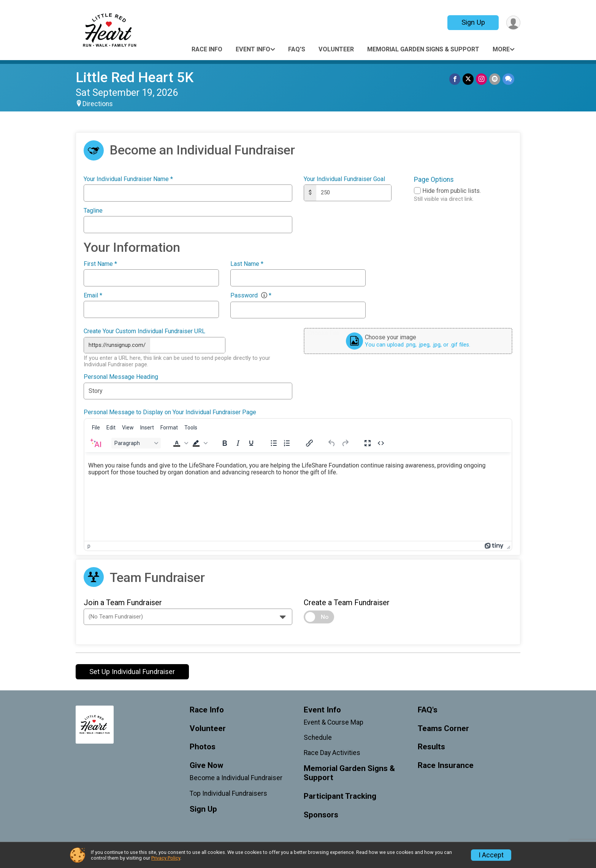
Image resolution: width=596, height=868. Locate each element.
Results (431, 747)
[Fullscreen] (368, 443)
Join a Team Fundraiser (123, 603)
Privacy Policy (166, 858)
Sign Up (473, 22)
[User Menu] (513, 23)
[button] (180, 443)
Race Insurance (446, 765)
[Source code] (381, 443)
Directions (98, 104)
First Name (100, 264)
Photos (203, 747)
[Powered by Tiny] (494, 546)
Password (251, 296)
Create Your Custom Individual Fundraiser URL (144, 331)
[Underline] (251, 443)
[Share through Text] (508, 79)
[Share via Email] (495, 79)
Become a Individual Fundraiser (236, 778)
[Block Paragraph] (136, 443)
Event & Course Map (334, 722)
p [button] (89, 546)
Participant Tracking (340, 796)
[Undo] (332, 443)
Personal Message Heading (121, 377)
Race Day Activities (332, 753)
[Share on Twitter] (468, 79)
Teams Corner (443, 729)
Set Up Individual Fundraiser (132, 672)
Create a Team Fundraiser (347, 603)
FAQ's (297, 49)
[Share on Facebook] (455, 79)
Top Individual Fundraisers (228, 793)
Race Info (207, 49)
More (501, 49)
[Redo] (345, 443)
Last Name (247, 264)
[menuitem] (96, 428)
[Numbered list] (287, 443)
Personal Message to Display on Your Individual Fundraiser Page (170, 412)
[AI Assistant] (95, 443)
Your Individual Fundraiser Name (128, 179)
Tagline (93, 211)
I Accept (491, 855)
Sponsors (321, 815)
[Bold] (225, 443)
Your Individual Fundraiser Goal (344, 179)
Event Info (253, 49)
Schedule (318, 738)
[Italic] (238, 443)
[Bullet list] (274, 443)
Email (93, 296)
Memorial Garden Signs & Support (423, 49)
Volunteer (336, 49)
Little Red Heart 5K (135, 77)
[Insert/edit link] (309, 443)
